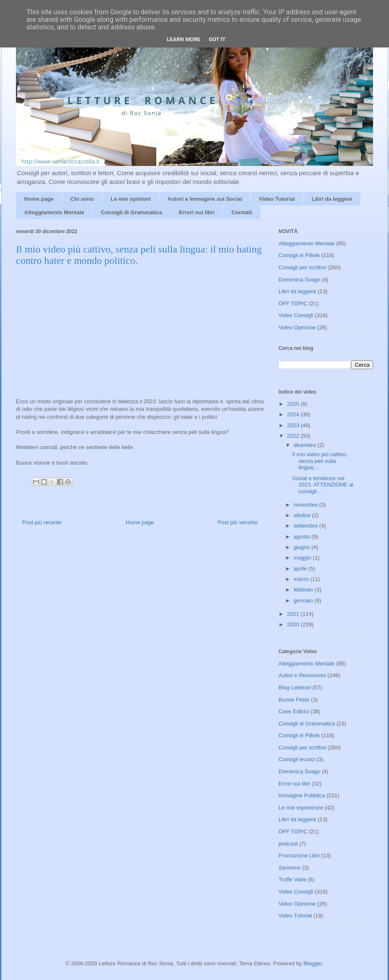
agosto (303, 537)
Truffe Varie (292, 879)
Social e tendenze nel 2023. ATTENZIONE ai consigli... (323, 485)
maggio (303, 558)
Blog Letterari (295, 687)
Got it (217, 39)
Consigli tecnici (297, 759)
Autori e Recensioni (302, 675)
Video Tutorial (277, 199)
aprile (301, 569)
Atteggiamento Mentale (54, 212)
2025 (294, 404)
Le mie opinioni (130, 199)
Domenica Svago (299, 280)
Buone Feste (294, 700)
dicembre (306, 445)
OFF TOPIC (293, 303)
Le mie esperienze (301, 808)
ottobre (303, 515)
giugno (303, 547)
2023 (294, 425)
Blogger (313, 963)
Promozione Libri (299, 855)
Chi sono (82, 199)
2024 (294, 414)
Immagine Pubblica (302, 795)
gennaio (304, 600)
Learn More (184, 39)
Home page (39, 199)
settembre (306, 526)
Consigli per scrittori (302, 267)
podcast (288, 844)
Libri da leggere (332, 199)
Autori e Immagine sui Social (205, 199)
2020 (294, 624)
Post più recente (42, 522)
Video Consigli (296, 315)
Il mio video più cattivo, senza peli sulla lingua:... (320, 461)
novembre (306, 505)
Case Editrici (294, 711)
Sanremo (290, 868)
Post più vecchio (238, 522)
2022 (294, 436)
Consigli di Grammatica (132, 212)
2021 (294, 614)
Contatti (242, 212)
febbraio (304, 590)
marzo (302, 579)
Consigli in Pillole (299, 255)
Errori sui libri (197, 212)
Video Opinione (297, 327)
